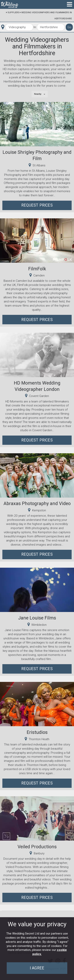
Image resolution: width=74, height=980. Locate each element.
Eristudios (37, 732)
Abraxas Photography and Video (37, 503)
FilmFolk (37, 269)
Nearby (38, 94)
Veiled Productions (37, 847)
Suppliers (13, 13)
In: (35, 27)
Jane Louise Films (37, 618)
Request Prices (37, 205)
